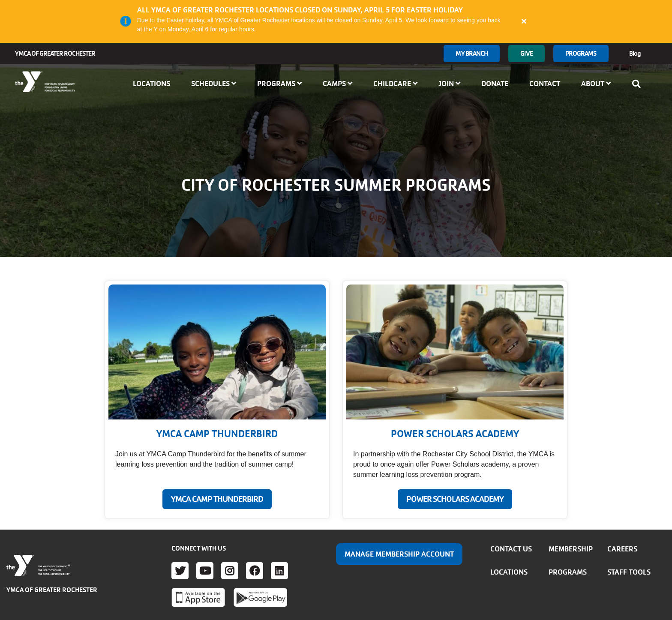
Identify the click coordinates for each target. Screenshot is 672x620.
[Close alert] (524, 21)
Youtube (205, 571)
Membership (571, 549)
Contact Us (511, 549)
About (596, 84)
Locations (151, 84)
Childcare (395, 84)
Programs (581, 53)
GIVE (526, 53)
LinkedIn (279, 571)
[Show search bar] (639, 84)
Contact (545, 84)
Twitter (180, 571)
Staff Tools (629, 572)
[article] (336, 21)
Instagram (230, 571)
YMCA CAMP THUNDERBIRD (217, 499)
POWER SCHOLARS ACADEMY (455, 499)
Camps (337, 84)
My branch (472, 53)
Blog (635, 53)
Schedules (214, 84)
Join (449, 84)
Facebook (255, 571)
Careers (622, 549)
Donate (495, 84)
